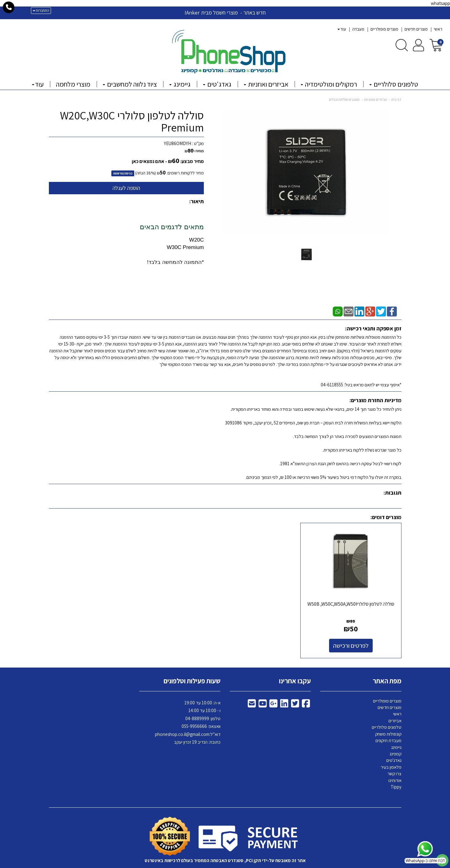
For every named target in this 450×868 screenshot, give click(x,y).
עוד (342, 29)
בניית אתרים (201, 864)
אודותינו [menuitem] (395, 765)
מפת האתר (387, 666)
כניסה (128, 173)
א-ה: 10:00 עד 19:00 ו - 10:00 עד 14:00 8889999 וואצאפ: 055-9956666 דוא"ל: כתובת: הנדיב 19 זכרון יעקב (188, 707)
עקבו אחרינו (295, 666)
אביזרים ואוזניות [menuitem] (266, 84)
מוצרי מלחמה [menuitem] (73, 84)
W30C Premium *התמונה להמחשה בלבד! (175, 255)
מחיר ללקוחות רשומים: (180, 173)
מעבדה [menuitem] (358, 29)
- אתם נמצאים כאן (149, 161)
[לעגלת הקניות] (436, 45)
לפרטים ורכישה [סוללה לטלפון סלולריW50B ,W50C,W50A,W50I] (361, 631)
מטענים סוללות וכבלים (344, 99)
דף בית (396, 99)
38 (149, 173)
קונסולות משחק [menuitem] (388, 719)
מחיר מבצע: (192, 161)
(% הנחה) (146, 173)
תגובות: (392, 493)
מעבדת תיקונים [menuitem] (388, 726)
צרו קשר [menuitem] (394, 759)
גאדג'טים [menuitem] (217, 84)
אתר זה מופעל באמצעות (225, 864)
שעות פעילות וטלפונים (192, 666)
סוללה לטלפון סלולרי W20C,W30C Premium (132, 121)
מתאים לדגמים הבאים (172, 227)
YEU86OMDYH (178, 143)
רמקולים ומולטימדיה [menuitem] (329, 84)
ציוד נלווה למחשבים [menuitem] (130, 84)
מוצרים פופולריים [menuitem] (384, 29)
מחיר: (194, 151)
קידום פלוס (217, 864)
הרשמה (118, 173)
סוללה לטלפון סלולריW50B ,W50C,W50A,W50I (361, 592)
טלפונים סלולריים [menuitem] (394, 84)
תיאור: (197, 201)
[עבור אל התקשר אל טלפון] (9, 7)
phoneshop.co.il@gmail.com (182, 719)
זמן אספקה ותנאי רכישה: (373, 328)
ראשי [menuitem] (438, 29)
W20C (197, 240)
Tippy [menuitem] (396, 772)
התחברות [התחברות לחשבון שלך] (41, 10)
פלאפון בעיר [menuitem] (391, 752)
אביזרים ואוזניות (376, 99)
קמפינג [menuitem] (396, 739)
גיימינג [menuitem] (180, 84)
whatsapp (440, 3)
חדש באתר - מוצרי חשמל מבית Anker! (225, 13)
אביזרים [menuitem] (395, 706)
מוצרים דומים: (386, 517)
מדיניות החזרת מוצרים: (375, 400)
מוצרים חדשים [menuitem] (416, 29)
